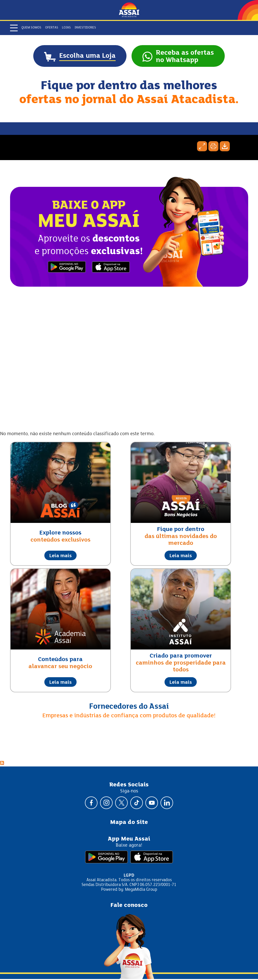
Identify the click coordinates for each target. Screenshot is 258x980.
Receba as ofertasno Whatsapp (187, 57)
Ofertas (52, 28)
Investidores (85, 28)
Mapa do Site (129, 823)
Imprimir (213, 147)
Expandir (202, 147)
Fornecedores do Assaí (129, 707)
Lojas (66, 28)
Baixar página (225, 147)
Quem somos (31, 28)
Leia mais (60, 557)
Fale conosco (129, 906)
